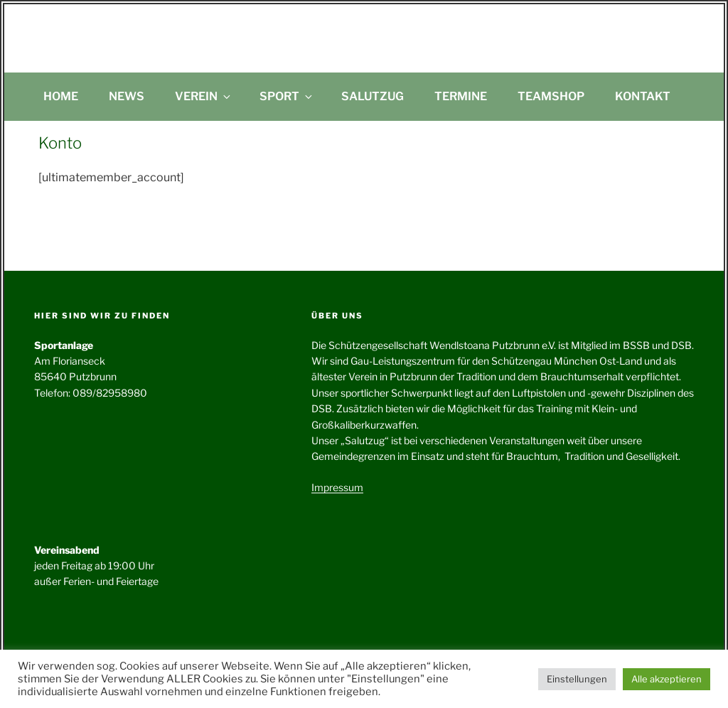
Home (61, 96)
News (127, 96)
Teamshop (551, 96)
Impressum (337, 487)
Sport (287, 96)
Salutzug (373, 96)
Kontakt (643, 96)
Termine (461, 96)
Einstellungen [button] (577, 679)
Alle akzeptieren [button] (667, 679)
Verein (204, 96)
